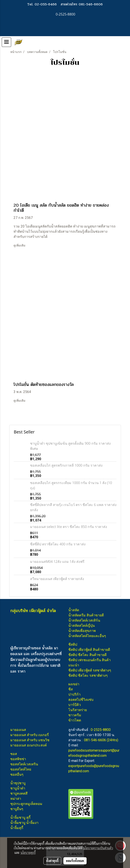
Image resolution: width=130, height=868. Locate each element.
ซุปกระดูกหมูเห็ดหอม (26, 804)
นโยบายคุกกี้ (28, 853)
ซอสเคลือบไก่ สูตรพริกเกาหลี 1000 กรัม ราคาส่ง (66, 465)
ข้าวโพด (75, 720)
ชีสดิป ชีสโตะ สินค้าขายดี (87, 655)
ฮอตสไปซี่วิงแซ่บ (81, 700)
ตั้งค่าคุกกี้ (52, 861)
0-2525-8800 (101, 730)
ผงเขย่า (74, 684)
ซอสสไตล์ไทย (21, 769)
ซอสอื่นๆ (17, 774)
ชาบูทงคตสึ (19, 793)
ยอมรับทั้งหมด (75, 861)
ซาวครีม (75, 715)
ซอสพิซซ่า (18, 759)
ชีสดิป (73, 644)
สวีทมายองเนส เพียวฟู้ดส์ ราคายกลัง (57, 579)
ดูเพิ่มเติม (20, 245)
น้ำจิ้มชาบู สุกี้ (20, 818)
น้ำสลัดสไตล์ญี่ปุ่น (82, 626)
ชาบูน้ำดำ (18, 788)
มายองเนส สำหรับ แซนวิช (30, 740)
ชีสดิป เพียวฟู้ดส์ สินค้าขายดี (89, 650)
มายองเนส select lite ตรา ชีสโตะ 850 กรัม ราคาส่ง (69, 527)
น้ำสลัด (74, 610)
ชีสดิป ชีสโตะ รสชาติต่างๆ (88, 675)
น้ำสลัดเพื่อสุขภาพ (82, 631)
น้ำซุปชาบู (18, 783)
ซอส (14, 754)
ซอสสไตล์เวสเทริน (24, 764)
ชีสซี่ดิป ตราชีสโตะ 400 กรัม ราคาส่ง (58, 544)
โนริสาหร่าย (78, 710)
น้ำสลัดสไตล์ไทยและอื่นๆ (87, 636)
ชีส (71, 689)
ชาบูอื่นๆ (17, 809)
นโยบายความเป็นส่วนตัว (98, 848)
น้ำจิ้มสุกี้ (17, 828)
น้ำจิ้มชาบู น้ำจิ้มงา (24, 823)
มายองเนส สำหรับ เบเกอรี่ (30, 735)
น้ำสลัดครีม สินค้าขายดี (86, 615)
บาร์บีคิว (75, 705)
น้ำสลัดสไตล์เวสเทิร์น (84, 620)
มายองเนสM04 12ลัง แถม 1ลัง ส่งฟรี (57, 562)
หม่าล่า (16, 799)
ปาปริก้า (74, 694)
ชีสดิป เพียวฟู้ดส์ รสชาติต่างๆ (90, 670)
